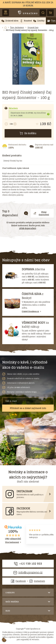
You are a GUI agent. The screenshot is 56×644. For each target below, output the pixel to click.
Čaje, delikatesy (17, 28)
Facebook (18, 581)
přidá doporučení (28, 228)
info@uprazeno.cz (28, 573)
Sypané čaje (33, 28)
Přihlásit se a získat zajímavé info (28, 408)
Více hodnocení (12, 542)
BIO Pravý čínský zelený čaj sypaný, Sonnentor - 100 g (30, 30)
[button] (10, 21)
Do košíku (28, 133)
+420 (28, 564)
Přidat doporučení (41, 213)
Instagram (37, 581)
